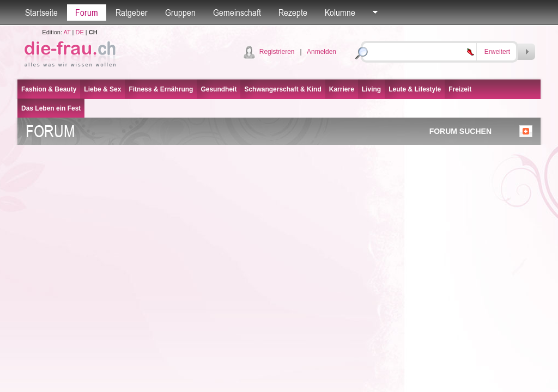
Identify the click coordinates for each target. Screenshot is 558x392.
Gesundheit (219, 89)
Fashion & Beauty (49, 89)
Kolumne (340, 13)
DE (80, 32)
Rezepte (293, 13)
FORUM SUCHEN (460, 131)
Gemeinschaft (237, 13)
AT (67, 32)
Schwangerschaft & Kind (283, 89)
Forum (87, 13)
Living (371, 89)
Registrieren (277, 52)
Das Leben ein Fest (51, 108)
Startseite (41, 13)
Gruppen (180, 13)
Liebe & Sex (102, 89)
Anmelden (322, 52)
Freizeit (460, 89)
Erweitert (497, 52)
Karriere (342, 89)
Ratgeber (132, 13)
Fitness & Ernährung (161, 89)
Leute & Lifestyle (415, 89)
